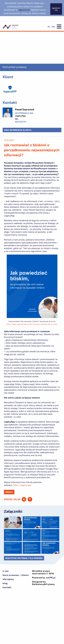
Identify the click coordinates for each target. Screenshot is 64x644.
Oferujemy (8, 579)
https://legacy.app (22, 485)
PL (49, 27)
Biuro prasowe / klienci (16, 575)
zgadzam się (56, 9)
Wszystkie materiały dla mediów (24, 558)
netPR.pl (51, 577)
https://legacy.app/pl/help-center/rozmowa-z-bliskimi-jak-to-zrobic (32, 324)
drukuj (9, 492)
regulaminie (24, 10)
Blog (5, 583)
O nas (6, 571)
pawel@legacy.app (24, 113)
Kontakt (7, 587)
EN (53, 27)
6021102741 (21, 122)
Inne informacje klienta (18, 130)
